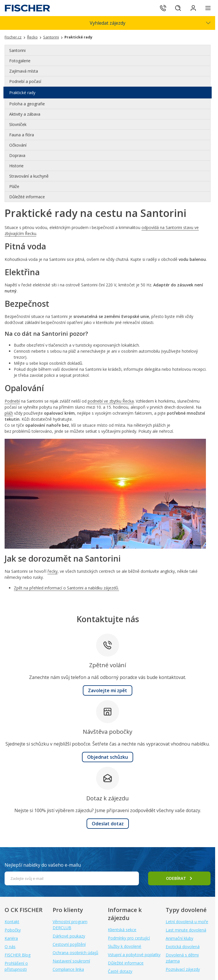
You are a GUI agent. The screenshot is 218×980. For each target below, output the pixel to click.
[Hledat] (176, 8)
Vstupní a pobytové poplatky (134, 955)
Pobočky (13, 930)
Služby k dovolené (125, 946)
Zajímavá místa (24, 71)
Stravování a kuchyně (29, 176)
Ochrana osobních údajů (75, 953)
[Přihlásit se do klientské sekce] (192, 8)
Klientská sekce (122, 930)
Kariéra (11, 938)
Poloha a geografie (27, 104)
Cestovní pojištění (69, 944)
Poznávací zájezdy (183, 969)
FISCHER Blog (18, 955)
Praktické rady (22, 93)
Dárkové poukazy (69, 936)
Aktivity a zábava (25, 114)
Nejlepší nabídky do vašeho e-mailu (43, 865)
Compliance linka (68, 969)
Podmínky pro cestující (129, 938)
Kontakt (12, 922)
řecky (52, 571)
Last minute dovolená (186, 930)
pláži (9, 413)
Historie (16, 166)
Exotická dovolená (183, 947)
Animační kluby (179, 938)
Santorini (17, 50)
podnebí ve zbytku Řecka (111, 401)
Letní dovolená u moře (187, 922)
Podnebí (12, 401)
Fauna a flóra (22, 135)
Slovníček (18, 124)
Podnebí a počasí (25, 81)
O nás (10, 947)
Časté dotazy (120, 971)
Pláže (14, 186)
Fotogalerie (20, 61)
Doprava (17, 155)
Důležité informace (27, 197)
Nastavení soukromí (71, 961)
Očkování (18, 145)
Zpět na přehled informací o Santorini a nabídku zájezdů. (66, 588)
